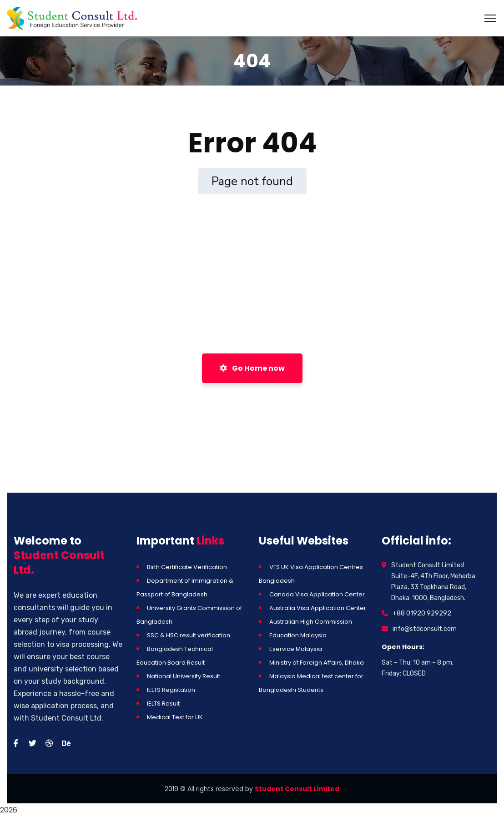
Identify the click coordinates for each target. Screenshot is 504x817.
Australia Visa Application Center (318, 608)
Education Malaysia (298, 635)
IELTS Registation (171, 690)
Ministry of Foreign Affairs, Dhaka (317, 663)
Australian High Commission (311, 622)
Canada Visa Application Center (317, 594)
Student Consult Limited (297, 789)
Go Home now (252, 368)
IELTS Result (163, 704)
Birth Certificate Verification (187, 567)
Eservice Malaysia (296, 649)
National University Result (184, 676)
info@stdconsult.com (425, 629)
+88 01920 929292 (422, 613)
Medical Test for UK (175, 717)
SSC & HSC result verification (189, 635)
